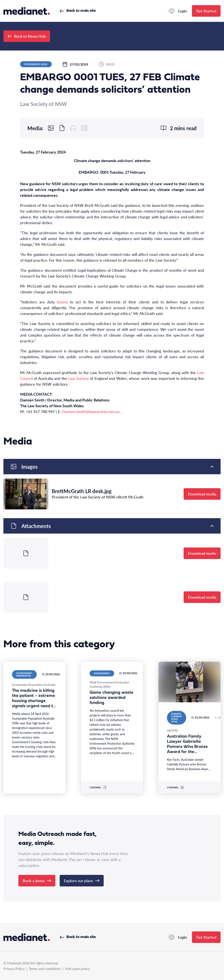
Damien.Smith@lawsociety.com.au (91, 411)
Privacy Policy (14, 969)
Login (178, 11)
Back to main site (78, 11)
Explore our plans (82, 881)
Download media (202, 494)
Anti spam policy (77, 969)
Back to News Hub (27, 36)
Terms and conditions (45, 969)
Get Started (206, 11)
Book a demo (37, 881)
